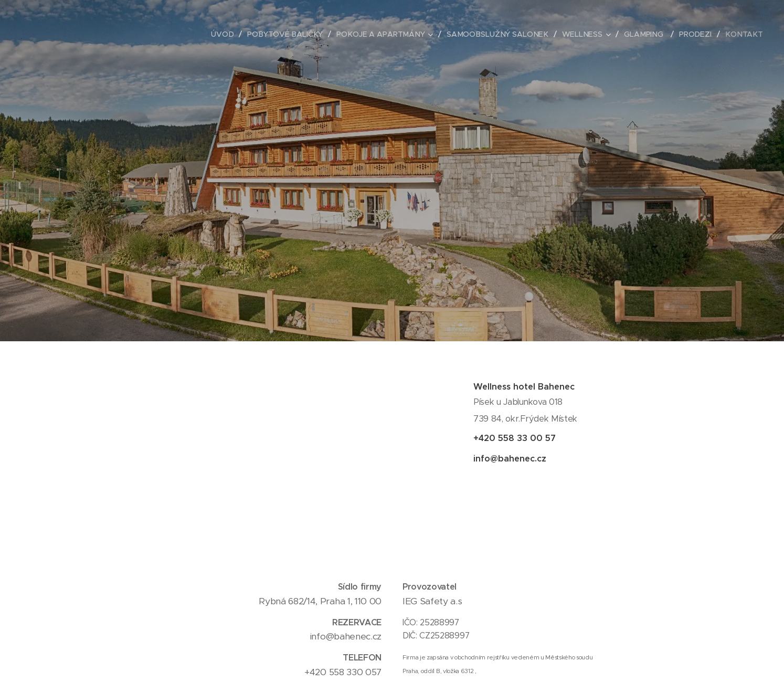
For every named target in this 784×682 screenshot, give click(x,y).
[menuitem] (233, 34)
